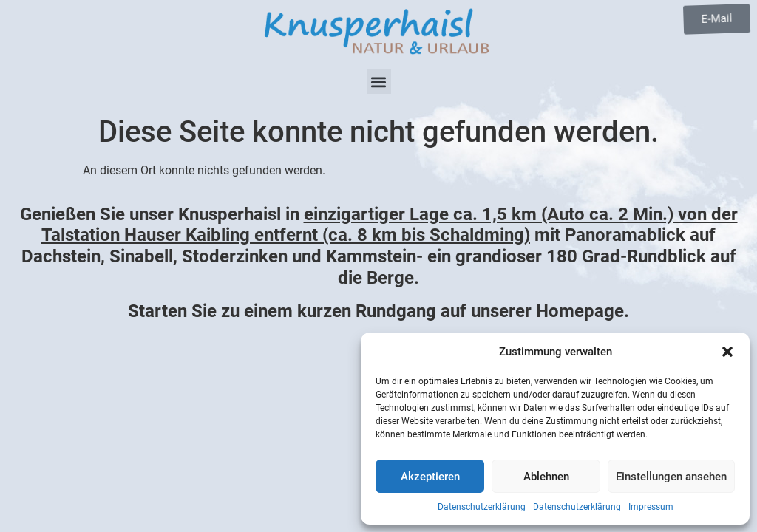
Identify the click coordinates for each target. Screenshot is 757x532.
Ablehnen (546, 477)
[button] (727, 352)
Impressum (651, 507)
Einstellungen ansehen (671, 477)
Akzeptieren (430, 477)
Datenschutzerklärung (482, 507)
